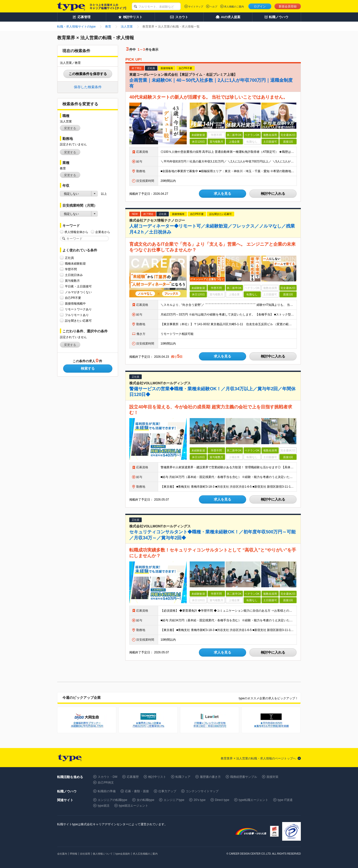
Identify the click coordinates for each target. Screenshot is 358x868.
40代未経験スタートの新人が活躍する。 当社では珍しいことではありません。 (208, 97)
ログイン (260, 6)
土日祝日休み (74, 275)
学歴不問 (71, 269)
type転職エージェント (253, 800)
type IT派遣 (285, 800)
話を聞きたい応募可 (78, 321)
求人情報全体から (76, 232)
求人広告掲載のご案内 (145, 854)
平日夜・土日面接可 (78, 286)
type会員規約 (123, 854)
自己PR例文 (106, 783)
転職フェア (183, 777)
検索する (88, 368)
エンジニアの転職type (112, 800)
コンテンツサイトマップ (202, 791)
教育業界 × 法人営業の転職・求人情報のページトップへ (258, 758)
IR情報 (74, 854)
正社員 (69, 258)
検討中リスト (157, 777)
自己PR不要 (73, 298)
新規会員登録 (288, 6)
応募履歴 (133, 777)
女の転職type (146, 800)
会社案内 (62, 854)
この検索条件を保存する (88, 74)
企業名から (103, 232)
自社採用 (85, 854)
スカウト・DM (108, 777)
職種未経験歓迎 (75, 263)
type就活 (104, 806)
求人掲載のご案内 (234, 7)
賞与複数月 (72, 281)
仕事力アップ (167, 791)
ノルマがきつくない (78, 292)
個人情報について (103, 854)
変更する (70, 128)
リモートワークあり (78, 309)
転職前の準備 (107, 791)
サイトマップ (196, 7)
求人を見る (223, 194)
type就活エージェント (134, 806)
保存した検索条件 (88, 87)
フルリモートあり (77, 315)
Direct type (222, 800)
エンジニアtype (174, 800)
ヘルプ (214, 7)
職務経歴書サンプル (244, 777)
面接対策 (272, 777)
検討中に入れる (273, 194)
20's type (200, 800)
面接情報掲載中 (75, 303)
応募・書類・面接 (137, 791)
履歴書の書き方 (210, 777)
